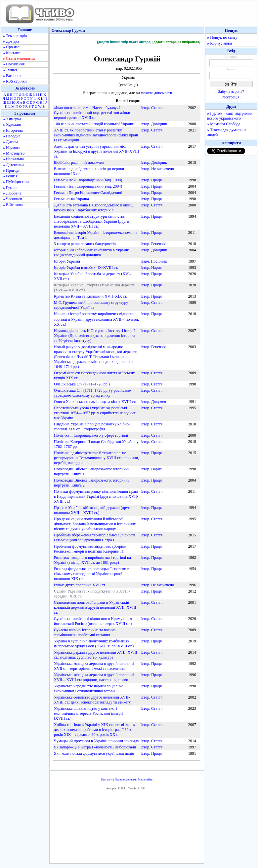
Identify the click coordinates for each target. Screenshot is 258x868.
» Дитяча (11, 142)
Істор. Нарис (151, 268)
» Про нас (11, 47)
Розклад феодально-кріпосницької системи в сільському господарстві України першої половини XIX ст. (91, 574)
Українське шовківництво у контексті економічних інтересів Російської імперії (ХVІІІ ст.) (88, 713)
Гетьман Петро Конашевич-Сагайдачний (88, 193)
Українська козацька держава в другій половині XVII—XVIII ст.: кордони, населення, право (94, 677)
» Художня (12, 125)
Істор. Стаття (152, 108)
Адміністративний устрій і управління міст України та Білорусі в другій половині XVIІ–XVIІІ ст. (96, 151)
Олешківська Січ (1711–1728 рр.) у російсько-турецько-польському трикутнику (93, 393)
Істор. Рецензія (153, 244)
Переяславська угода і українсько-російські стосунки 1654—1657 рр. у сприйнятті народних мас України (95, 413)
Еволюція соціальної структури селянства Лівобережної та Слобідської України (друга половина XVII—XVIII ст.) (91, 221)
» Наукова (11, 148)
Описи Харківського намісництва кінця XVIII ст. (95, 402)
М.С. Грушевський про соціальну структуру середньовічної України (91, 305)
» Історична (13, 130)
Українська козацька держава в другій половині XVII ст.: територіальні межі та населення (94, 666)
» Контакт (11, 53)
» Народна (12, 136)
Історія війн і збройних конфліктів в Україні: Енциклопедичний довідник (92, 253)
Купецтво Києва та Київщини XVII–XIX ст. (90, 296)
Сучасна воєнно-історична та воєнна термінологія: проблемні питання (85, 632)
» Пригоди (12, 170)
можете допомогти (157, 93)
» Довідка (11, 41)
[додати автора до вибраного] (176, 42)
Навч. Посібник (154, 261)
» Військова (13, 205)
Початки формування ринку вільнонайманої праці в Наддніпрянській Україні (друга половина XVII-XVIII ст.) (96, 496)
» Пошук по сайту (222, 37)
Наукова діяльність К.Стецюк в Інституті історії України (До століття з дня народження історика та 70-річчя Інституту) (95, 336)
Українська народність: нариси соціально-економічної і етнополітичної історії (89, 688)
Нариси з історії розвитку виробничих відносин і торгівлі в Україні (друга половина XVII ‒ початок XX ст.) (96, 319)
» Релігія (10, 176)
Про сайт (107, 779)
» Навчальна (13, 159)
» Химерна (12, 119)
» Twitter (10, 70)
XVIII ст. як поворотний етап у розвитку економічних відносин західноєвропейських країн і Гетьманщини (96, 135)
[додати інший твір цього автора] (124, 42)
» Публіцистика (16, 182)
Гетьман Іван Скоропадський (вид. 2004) (88, 186)
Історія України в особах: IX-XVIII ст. (86, 268)
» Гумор (10, 188)
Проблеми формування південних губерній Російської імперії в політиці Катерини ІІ (90, 549)
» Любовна (12, 193)
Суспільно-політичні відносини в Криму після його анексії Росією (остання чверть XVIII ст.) (93, 621)
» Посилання (14, 64)
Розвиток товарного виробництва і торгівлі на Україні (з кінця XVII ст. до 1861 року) (92, 560)
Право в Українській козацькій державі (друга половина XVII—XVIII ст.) (93, 510)
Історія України (67, 261)
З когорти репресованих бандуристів (85, 244)
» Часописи (13, 199)
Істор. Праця (151, 180)
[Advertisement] (127, 828)
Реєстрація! (231, 97)
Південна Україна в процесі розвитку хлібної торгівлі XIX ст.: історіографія (92, 427)
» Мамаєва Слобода (224, 124)
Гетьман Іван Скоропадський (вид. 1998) (88, 180)
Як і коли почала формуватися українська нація (94, 753)
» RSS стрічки (15, 81)
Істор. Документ (154, 402)
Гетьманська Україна (71, 199)
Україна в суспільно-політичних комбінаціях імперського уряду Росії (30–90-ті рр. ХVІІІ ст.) (94, 644)
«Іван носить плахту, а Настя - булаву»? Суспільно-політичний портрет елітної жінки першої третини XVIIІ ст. (92, 113)
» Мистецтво (14, 153)
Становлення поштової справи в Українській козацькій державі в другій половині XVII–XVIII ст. (95, 607)
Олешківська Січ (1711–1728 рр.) (82, 384)
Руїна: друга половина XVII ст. (80, 585)
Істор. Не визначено (157, 169)
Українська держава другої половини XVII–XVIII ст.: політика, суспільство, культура (96, 655)
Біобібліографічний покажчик (79, 163)
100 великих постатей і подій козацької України (94, 124)
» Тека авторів (15, 36)
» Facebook (12, 76)
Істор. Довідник (154, 124)
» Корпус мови (219, 43)
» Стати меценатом (19, 58)
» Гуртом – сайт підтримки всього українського (230, 116)
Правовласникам (125, 779)
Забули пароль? (231, 91)
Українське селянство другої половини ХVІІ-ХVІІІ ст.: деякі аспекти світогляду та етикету (92, 700)
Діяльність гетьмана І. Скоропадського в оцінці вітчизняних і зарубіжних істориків (94, 208)
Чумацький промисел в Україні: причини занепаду (97, 741)
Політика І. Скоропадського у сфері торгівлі (91, 435)
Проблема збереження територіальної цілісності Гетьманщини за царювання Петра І (95, 538)
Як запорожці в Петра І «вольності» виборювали (95, 747)
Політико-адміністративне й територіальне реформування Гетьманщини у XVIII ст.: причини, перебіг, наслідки (96, 458)
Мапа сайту (145, 779)
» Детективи (13, 165)
